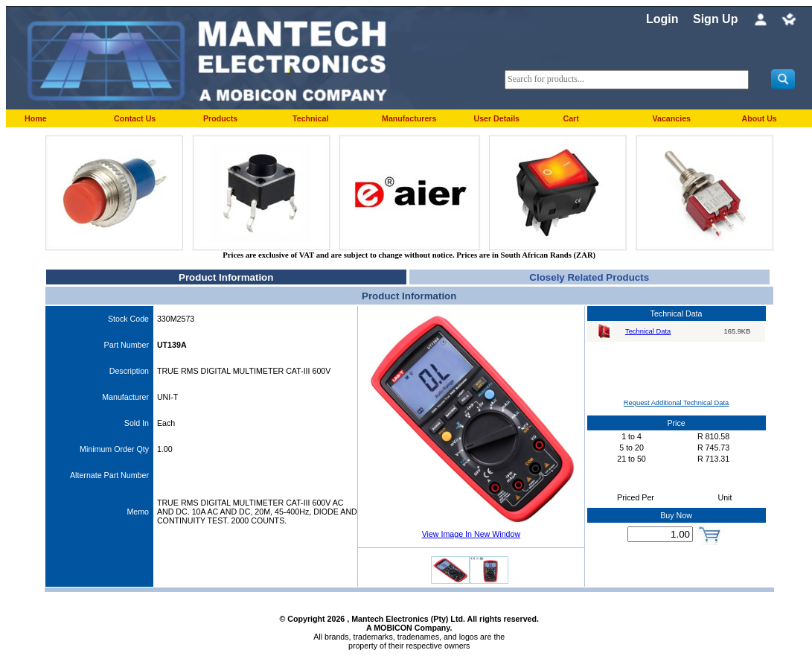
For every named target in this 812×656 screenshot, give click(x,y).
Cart (570, 118)
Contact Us (135, 118)
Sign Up (715, 19)
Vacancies (671, 118)
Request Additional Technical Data (676, 403)
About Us (759, 118)
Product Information (226, 277)
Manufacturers (409, 118)
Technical (310, 118)
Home (36, 118)
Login (662, 19)
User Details (496, 118)
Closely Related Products (589, 277)
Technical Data (648, 331)
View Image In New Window (471, 534)
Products (220, 118)
